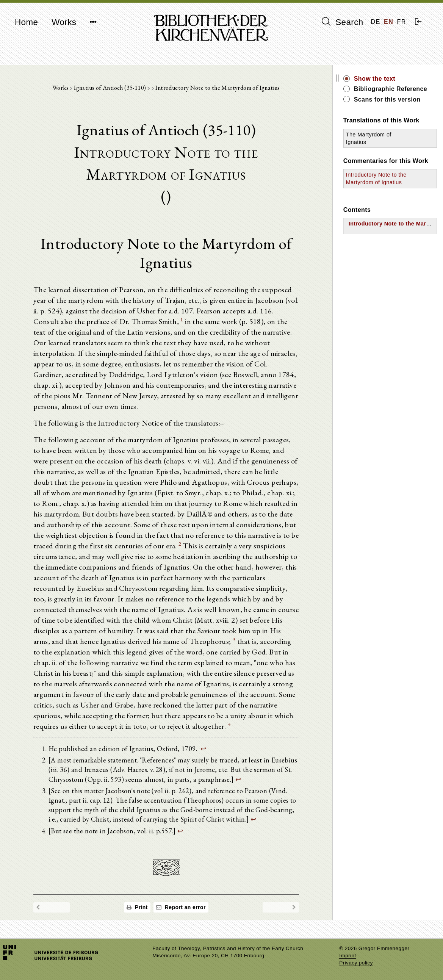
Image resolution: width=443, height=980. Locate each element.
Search (343, 22)
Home (26, 22)
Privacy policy (356, 963)
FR (402, 22)
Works (64, 22)
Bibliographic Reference (391, 89)
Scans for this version (387, 99)
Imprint (348, 956)
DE (376, 22)
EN (389, 22)
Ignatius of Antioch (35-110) (111, 88)
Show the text (375, 79)
